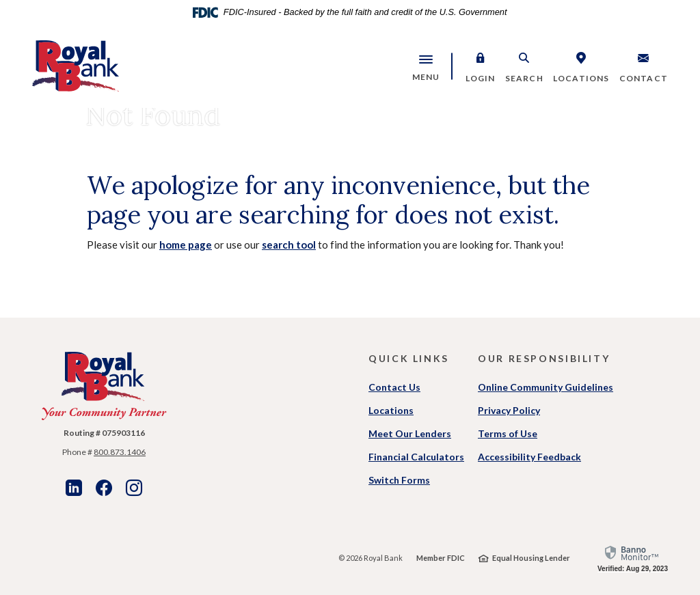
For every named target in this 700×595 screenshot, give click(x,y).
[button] (481, 66)
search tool (289, 245)
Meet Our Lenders (410, 433)
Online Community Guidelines (546, 387)
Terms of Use (508, 433)
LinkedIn (74, 488)
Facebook (104, 488)
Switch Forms (399, 480)
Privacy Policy (509, 410)
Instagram (134, 488)
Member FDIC (441, 558)
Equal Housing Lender (531, 558)
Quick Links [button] (409, 358)
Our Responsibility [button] (544, 358)
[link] (633, 558)
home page (186, 245)
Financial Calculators (416, 457)
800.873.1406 (120, 452)
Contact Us (394, 387)
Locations (391, 410)
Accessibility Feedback (529, 457)
